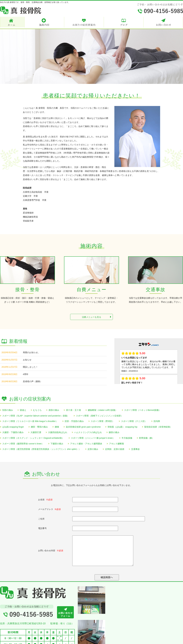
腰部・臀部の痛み (39, 427)
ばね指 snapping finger (13, 427)
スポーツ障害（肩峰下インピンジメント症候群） (99, 416)
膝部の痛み (114, 432)
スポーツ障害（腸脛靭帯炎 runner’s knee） (23, 444)
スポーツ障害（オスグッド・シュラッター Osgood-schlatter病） (33, 438)
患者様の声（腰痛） (32, 381)
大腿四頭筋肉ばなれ (58, 432)
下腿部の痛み (57, 444)
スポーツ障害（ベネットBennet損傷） (142, 410)
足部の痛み (93, 449)
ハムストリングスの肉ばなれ (88, 432)
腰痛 (57, 427)
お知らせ (27, 360)
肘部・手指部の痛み (74, 421)
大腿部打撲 (36, 432)
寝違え (23, 410)
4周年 (26, 374)
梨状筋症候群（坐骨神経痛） (158, 427)
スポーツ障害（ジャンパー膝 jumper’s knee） (93, 438)
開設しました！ (30, 367)
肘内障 (157, 421)
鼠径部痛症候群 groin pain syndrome (83, 427)
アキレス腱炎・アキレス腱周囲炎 (86, 444)
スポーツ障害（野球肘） (102, 421)
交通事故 (135, 449)
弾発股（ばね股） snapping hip (122, 427)
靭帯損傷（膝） (147, 438)
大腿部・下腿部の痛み (13, 432)
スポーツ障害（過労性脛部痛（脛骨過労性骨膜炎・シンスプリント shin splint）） (41, 449)
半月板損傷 (127, 438)
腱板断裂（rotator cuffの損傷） (103, 410)
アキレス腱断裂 (117, 444)
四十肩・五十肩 (74, 410)
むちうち (37, 410)
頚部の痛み (8, 410)
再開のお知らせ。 (31, 352)
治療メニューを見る (97, 317)
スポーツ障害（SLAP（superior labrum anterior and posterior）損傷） (36, 416)
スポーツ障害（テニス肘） (134, 421)
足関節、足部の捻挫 (115, 449)
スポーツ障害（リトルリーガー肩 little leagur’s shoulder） (30, 421)
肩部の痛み (54, 410)
